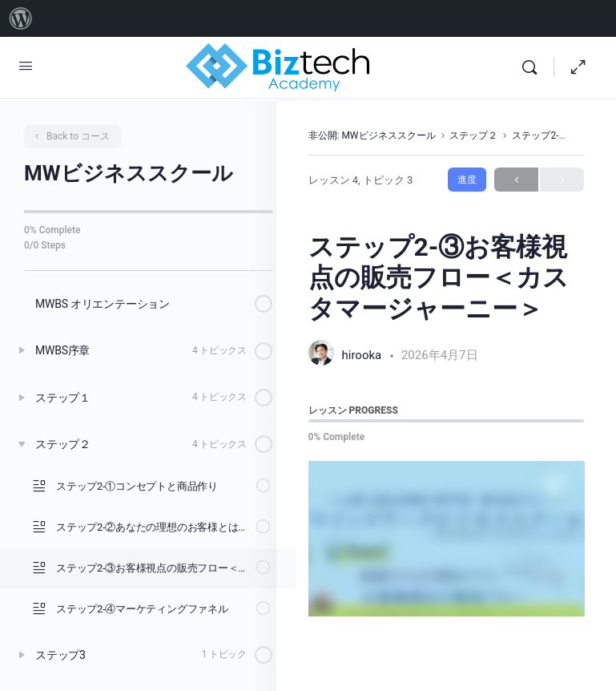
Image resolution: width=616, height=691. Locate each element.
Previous (516, 180)
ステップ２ (473, 135)
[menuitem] (21, 18)
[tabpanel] (447, 539)
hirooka (363, 355)
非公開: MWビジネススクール (372, 135)
